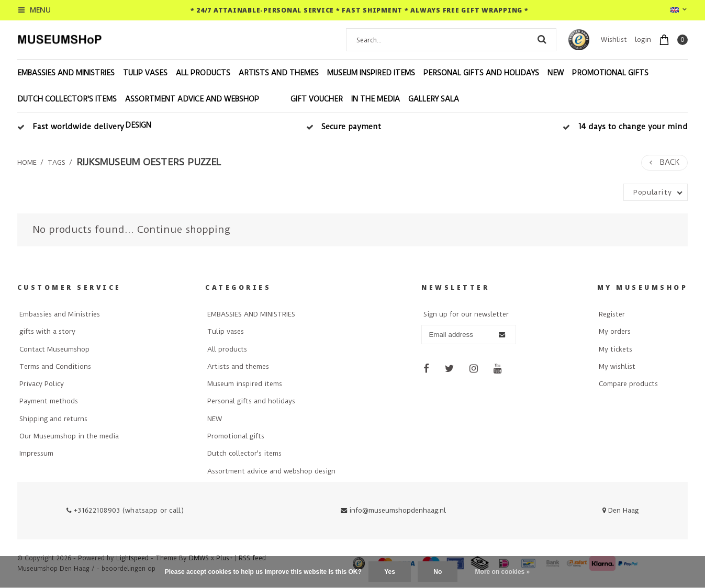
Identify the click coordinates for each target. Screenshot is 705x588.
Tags (57, 162)
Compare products (628, 384)
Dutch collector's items (67, 99)
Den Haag (620, 510)
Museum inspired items (371, 73)
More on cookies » (503, 572)
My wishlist (617, 366)
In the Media (376, 99)
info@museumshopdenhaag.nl (393, 510)
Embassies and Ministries (60, 314)
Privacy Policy (42, 384)
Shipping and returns (53, 419)
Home (27, 162)
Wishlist (614, 39)
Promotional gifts (610, 73)
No (438, 572)
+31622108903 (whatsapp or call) (125, 510)
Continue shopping (184, 229)
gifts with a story (47, 331)
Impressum (36, 453)
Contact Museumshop (54, 349)
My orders (615, 331)
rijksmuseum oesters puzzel (149, 162)
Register (612, 314)
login (643, 39)
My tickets (616, 349)
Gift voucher (317, 99)
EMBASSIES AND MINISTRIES (66, 73)
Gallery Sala (434, 99)
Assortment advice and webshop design (192, 112)
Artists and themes (279, 73)
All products (203, 73)
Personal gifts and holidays (481, 73)
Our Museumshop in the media (69, 436)
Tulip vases (145, 73)
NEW (556, 73)
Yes (390, 572)
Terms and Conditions (55, 366)
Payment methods (49, 401)
